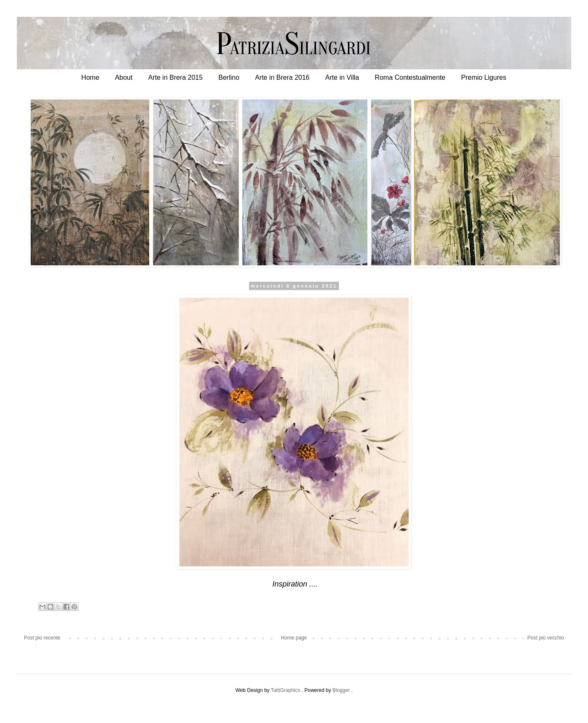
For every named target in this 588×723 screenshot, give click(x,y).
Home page (294, 638)
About (124, 77)
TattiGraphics (286, 690)
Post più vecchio (546, 638)
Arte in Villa (342, 77)
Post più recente (42, 638)
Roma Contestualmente (410, 77)
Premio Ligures (484, 77)
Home (91, 77)
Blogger (341, 690)
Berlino (229, 77)
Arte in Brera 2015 (176, 77)
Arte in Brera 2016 (282, 77)
